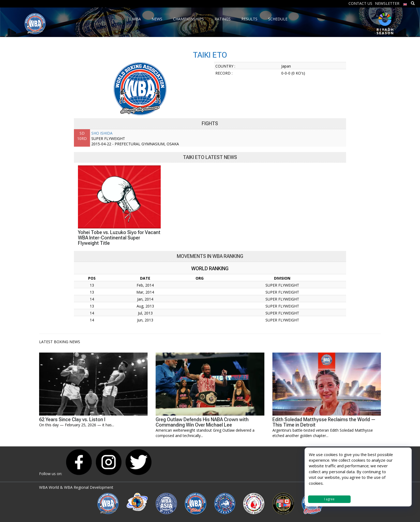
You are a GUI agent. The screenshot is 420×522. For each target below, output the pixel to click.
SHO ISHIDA (102, 133)
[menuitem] (405, 3)
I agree (329, 499)
